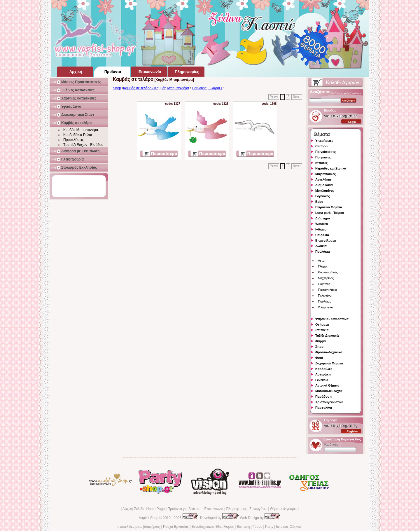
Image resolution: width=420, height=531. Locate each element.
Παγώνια (324, 284)
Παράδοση (323, 396)
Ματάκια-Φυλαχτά (329, 391)
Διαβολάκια (324, 185)
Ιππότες (321, 163)
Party (269, 527)
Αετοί (322, 261)
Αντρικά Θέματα (327, 385)
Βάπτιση (243, 527)
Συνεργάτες (258, 509)
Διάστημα (323, 218)
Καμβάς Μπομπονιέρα (81, 130)
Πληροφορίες (236, 509)
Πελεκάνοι (325, 296)
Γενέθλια (322, 380)
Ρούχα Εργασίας (176, 527)
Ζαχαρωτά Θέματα (329, 363)
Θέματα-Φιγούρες (284, 509)
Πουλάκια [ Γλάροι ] (207, 88)
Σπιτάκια (322, 330)
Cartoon (321, 146)
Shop (117, 88)
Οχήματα (322, 324)
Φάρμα (321, 341)
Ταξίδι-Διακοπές (327, 336)
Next (297, 97)
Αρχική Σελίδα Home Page (144, 509)
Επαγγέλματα (325, 240)
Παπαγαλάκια (328, 290)
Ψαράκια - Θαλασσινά (332, 319)
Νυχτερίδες (326, 278)
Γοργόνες (323, 196)
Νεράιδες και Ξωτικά (331, 168)
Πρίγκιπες (323, 157)
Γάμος (257, 527)
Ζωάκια (321, 246)
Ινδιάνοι (321, 229)
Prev (274, 97)
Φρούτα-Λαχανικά (329, 352)
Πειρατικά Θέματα (329, 207)
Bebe (319, 202)
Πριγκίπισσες (326, 152)
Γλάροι (323, 266)
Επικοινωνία (214, 509)
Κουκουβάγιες (328, 272)
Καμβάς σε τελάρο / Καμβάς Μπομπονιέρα (156, 88)
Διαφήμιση (152, 527)
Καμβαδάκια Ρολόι (78, 135)
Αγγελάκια (323, 179)
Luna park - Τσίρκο (330, 213)
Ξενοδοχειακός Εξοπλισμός (213, 527)
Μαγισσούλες (325, 174)
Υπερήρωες (324, 141)
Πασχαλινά (324, 408)
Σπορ (319, 347)
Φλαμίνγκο (325, 307)
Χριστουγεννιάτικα (329, 402)
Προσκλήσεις (73, 140)
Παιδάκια (322, 235)
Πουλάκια (323, 251)
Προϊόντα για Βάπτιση (185, 509)
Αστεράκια (323, 374)
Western (322, 224)
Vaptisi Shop (149, 518)
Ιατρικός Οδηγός (289, 527)
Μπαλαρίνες (325, 191)
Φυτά (319, 358)
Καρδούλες (324, 369)
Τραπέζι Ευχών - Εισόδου (83, 145)
